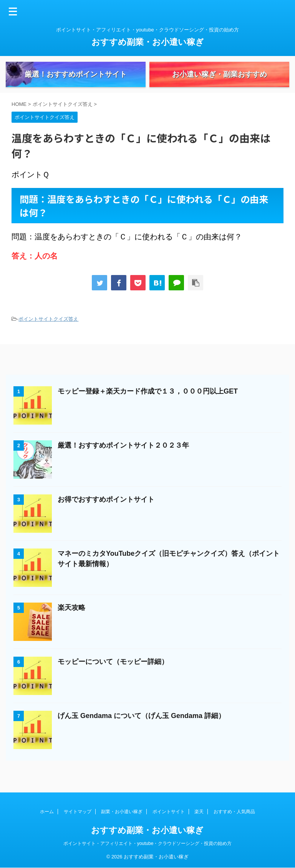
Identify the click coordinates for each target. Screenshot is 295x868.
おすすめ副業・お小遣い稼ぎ (148, 42)
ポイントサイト (169, 812)
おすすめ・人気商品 (234, 812)
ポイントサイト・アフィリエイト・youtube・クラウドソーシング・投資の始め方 (148, 844)
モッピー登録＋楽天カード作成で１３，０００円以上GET (148, 404)
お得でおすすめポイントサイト (106, 512)
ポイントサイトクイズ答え (48, 332)
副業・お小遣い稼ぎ (122, 812)
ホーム (47, 812)
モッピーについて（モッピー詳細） (113, 675)
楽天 (199, 812)
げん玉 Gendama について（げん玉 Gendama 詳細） (141, 729)
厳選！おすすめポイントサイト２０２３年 (123, 458)
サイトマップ (78, 812)
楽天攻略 (71, 621)
